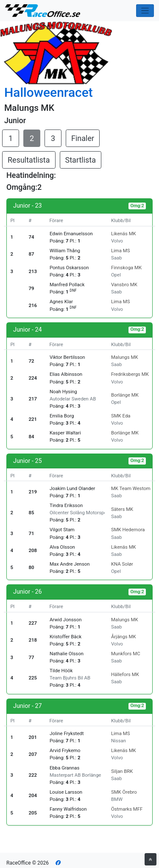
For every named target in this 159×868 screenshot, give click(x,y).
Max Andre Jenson (70, 564)
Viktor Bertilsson (67, 357)
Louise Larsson (66, 792)
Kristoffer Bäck (66, 637)
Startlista (81, 160)
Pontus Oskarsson (69, 268)
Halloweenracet (49, 92)
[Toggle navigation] (145, 11)
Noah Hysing (63, 392)
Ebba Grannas (65, 768)
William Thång (65, 251)
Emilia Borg (62, 416)
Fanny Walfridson (68, 809)
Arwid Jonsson (66, 620)
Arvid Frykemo (65, 750)
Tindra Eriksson (66, 505)
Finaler (83, 138)
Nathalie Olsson (67, 654)
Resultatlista (29, 160)
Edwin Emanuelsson (71, 234)
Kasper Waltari (65, 433)
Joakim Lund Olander (72, 488)
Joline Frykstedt (67, 733)
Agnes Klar (61, 302)
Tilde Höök (61, 671)
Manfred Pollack (67, 285)
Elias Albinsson (66, 374)
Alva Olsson (62, 547)
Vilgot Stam (62, 530)
